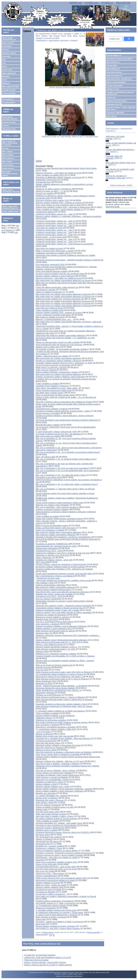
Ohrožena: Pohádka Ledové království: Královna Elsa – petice (63, 411)
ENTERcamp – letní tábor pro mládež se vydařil (57, 857)
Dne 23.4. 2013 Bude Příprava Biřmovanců (54, 622)
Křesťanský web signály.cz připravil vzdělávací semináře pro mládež (65, 255)
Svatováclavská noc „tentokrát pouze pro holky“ (56, 546)
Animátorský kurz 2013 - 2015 (49, 596)
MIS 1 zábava (7, 152)
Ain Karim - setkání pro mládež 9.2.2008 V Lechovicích (60, 922)
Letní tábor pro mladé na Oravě (49, 248)
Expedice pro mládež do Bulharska (51, 615)
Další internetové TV (114, 76)
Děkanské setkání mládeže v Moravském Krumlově (58, 745)
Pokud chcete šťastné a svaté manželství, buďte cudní (59, 503)
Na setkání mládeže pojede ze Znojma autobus (56, 819)
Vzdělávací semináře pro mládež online (53, 253)
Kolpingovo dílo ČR (114, 104)
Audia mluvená (8, 168)
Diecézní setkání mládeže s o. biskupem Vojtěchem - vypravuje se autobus (68, 216)
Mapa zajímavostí (9, 73)
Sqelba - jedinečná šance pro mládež (52, 356)
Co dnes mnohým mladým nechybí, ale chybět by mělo (60, 274)
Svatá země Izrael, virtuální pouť (119, 79)
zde (17, 226)
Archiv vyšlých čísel (10, 211)
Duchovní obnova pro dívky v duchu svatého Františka (59, 855)
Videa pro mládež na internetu (49, 292)
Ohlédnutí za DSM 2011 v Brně (49, 782)
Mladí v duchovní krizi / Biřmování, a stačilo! (55, 251)
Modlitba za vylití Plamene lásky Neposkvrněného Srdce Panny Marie (66, 168)
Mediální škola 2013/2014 (47, 619)
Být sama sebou (43, 835)
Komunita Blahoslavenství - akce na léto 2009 (56, 867)
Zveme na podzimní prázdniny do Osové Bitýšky (57, 851)
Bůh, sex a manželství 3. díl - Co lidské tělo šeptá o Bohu (61, 475)
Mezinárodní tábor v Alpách (48, 425)
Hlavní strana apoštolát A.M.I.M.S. (10, 118)
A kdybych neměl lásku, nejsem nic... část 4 (55, 235)
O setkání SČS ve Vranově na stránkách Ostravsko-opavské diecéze (66, 379)
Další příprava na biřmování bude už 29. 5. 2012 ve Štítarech (62, 679)
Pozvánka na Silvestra (45, 892)
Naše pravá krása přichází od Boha (51, 814)
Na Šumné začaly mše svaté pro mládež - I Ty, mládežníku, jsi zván (65, 338)
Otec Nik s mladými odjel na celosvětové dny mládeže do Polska (64, 402)
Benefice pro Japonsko (46, 793)
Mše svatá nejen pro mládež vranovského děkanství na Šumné (63, 280)
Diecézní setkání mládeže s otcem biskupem (55, 276)
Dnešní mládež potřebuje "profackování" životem (57, 372)
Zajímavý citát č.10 (44, 633)
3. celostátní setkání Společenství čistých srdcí (56, 910)
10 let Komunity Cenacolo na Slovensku (53, 365)
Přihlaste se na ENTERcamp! (48, 695)
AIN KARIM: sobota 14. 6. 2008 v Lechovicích (56, 903)
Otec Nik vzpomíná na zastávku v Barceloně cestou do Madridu (63, 752)
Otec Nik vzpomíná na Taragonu (50, 748)
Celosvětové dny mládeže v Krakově (52, 409)
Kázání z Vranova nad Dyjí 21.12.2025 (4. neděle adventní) (48, 965)
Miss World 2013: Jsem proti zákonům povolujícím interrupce (62, 592)
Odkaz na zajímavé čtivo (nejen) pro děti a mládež (58, 342)
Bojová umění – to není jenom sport (51, 237)
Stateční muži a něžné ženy (48, 347)
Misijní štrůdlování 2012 (46, 681)
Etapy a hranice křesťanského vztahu (52, 525)
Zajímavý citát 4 (43, 651)
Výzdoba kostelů (9, 90)
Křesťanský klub (43, 844)
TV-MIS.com (91, 3)
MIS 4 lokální (7, 162)
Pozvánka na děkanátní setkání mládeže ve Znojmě (58, 177)
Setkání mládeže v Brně (46, 784)
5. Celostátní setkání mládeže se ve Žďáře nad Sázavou (60, 711)
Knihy (4, 80)
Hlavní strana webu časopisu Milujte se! (10, 207)
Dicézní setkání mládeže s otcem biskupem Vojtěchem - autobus (64, 789)
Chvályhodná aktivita (45, 212)
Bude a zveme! (8, 43)
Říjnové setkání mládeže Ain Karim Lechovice (56, 926)
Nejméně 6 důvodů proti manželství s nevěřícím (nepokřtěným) (63, 537)
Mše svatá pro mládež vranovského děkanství (56, 535)
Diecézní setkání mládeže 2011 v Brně (53, 787)
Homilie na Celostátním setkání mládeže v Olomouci (59, 361)
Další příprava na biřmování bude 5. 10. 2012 (55, 649)
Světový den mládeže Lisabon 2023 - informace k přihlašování (63, 207)
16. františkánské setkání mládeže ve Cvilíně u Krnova (59, 674)
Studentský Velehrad (45, 693)
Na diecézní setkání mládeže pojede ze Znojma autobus (60, 567)
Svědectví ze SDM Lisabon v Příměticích (53, 189)
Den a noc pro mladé (45, 871)
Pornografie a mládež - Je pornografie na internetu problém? (62, 349)
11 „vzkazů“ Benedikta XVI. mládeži (51, 796)
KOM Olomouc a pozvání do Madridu (52, 777)
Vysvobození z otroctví (45, 290)
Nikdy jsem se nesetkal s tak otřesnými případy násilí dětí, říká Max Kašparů (69, 283)
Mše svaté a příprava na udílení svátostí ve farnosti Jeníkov (62, 722)
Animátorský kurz (43, 182)
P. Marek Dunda (47, 932)
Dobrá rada (41, 919)
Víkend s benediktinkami (46, 876)
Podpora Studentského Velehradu (50, 585)
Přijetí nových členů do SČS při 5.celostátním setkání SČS (61, 878)
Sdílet (39, 161)
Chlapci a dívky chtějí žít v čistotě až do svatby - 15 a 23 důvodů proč (66, 397)
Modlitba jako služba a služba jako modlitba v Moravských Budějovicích (67, 498)
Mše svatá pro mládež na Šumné (50, 317)
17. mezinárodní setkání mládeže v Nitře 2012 (56, 729)
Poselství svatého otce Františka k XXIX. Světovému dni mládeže (64, 569)
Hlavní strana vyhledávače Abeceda (11, 191)
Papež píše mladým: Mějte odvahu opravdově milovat (59, 519)
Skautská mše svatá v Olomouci (50, 800)
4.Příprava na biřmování (46, 741)
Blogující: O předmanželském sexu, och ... (54, 319)
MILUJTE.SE (123, 3)
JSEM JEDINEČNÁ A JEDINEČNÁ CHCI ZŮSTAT (58, 690)
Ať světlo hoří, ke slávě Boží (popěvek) (40, 955)
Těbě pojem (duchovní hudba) (36, 960)
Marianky (6, 76)
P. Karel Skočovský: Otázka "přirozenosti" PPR (56, 432)
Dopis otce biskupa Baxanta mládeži (52, 271)
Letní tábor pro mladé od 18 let (49, 228)
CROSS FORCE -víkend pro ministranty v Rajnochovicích (61, 564)
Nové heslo (41, 924)
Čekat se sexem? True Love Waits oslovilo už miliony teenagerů (64, 612)
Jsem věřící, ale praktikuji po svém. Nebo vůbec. (57, 388)
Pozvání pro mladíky (45, 193)
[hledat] (114, 39)
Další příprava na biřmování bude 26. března (55, 631)
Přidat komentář (42, 935)
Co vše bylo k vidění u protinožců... (51, 894)
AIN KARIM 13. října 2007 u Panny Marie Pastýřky (58, 928)
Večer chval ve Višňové (46, 370)
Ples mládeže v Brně (45, 583)
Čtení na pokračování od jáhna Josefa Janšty (55, 395)
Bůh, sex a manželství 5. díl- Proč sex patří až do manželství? (63, 468)
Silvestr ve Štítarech (44, 734)
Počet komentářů (93, 932)
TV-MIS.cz (107, 3)
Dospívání (40, 860)
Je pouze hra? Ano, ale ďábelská (58, 434)
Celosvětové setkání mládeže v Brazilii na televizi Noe (59, 608)
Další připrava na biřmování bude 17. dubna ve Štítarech (60, 697)
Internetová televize (114, 72)
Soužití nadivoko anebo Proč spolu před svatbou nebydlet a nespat (65, 493)
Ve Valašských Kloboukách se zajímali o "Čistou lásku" (60, 912)
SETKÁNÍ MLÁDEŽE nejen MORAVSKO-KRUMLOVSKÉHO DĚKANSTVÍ (68, 420)
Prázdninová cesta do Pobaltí (48, 890)
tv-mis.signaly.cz (10, 229)
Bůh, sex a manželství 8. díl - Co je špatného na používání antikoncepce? (68, 452)
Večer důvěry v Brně (45, 803)
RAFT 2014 (41, 562)
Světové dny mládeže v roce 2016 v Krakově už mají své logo (63, 553)
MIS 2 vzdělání (8, 155)
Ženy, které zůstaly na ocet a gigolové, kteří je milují (58, 205)
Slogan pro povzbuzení (46, 908)
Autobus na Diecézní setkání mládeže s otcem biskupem (60, 377)
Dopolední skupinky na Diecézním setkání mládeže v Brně (61, 704)
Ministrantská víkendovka (47, 548)
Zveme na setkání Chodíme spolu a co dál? (55, 807)
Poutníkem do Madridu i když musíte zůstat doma (57, 775)
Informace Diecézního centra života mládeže (55, 688)
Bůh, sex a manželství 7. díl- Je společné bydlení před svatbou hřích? (66, 459)
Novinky (5, 148)
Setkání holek (42, 809)
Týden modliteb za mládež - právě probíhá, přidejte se (59, 210)
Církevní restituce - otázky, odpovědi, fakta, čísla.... (121, 109)
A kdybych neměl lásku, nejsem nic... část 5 (55, 232)
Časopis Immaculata (114, 86)
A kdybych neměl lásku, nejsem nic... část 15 (55, 214)
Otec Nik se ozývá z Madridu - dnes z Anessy (55, 770)
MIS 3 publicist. (8, 158)
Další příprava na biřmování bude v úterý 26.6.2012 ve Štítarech (64, 672)
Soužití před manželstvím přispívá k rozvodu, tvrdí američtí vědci (64, 574)
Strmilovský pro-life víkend (47, 841)
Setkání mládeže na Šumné (48, 883)
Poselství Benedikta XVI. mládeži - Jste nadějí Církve (59, 823)
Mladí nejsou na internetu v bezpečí (51, 367)
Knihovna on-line (9, 122)
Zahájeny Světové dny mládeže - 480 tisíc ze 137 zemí (60, 761)
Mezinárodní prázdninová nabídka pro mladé (55, 880)
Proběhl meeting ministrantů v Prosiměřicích (55, 901)
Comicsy (6, 126)
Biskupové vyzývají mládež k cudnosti (52, 617)
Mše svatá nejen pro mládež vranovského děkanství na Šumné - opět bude (68, 322)
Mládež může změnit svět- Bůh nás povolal (54, 736)
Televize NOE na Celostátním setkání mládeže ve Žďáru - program (65, 661)
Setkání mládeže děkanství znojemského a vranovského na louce (64, 184)
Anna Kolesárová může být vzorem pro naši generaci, (59, 345)
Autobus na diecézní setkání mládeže (52, 509)
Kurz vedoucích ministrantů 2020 (50, 264)
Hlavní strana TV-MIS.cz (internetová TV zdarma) (10, 143)
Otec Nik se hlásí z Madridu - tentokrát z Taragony (58, 764)
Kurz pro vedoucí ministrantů (48, 599)
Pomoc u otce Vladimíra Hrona (49, 645)
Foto (4, 63)
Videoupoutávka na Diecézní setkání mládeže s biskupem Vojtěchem (66, 512)
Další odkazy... (112, 116)
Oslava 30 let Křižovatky (46, 864)
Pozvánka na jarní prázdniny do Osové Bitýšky (56, 825)
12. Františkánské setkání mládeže (51, 906)
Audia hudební (8, 165)
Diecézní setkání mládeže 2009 (49, 887)
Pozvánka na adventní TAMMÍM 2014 (52, 544)
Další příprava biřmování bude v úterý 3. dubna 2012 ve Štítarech (64, 700)
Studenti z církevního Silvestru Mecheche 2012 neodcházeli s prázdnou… (68, 635)
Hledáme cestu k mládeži (47, 830)
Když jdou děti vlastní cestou (48, 743)
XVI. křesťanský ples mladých (49, 837)
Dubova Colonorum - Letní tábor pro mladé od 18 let (59, 173)
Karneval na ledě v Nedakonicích (50, 828)
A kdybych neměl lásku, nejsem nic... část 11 (55, 226)
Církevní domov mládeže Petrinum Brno (53, 590)
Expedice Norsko (43, 667)
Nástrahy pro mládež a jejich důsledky (52, 505)
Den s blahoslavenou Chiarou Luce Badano (55, 576)
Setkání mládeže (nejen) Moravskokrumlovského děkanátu (61, 640)
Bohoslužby (7, 46)
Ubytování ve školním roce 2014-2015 (52, 555)
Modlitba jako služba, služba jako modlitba (54, 594)
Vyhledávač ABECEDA (115, 113)
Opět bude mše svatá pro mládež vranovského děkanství (61, 335)
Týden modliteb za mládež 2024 (50, 175)
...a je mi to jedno (43, 732)
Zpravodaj (6, 56)
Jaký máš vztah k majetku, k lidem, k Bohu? (55, 816)
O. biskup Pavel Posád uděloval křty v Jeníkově (56, 915)
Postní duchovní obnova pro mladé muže (54, 390)
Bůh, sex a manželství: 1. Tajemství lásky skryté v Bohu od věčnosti (65, 489)
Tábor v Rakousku (44, 558)
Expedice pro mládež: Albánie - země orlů (54, 560)
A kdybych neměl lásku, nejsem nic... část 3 (55, 239)
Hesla (4, 66)
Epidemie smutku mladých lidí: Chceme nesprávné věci (60, 299)
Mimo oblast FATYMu (10, 87)
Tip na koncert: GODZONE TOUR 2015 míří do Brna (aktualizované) (66, 427)
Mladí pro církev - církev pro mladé (51, 885)
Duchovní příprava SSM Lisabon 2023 (52, 200)
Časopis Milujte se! (114, 55)
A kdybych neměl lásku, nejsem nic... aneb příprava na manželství (65, 244)
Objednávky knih (9, 129)
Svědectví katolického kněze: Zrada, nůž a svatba (57, 610)
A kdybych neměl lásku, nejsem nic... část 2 (55, 242)
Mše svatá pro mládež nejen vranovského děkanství (58, 532)
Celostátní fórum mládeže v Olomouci (52, 386)
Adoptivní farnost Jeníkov (116, 101)
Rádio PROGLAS (113, 69)
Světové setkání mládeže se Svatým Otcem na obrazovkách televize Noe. (68, 757)
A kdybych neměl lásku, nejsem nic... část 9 (55, 230)
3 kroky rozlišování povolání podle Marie (53, 315)
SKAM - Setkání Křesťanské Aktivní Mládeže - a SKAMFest (62, 686)
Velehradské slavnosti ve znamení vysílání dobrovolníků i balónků (64, 601)
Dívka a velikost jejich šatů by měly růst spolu (55, 528)
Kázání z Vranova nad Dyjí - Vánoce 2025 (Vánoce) (45, 962)
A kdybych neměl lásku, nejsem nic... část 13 (55, 223)
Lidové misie (7, 70)
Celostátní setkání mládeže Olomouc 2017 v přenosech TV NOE (64, 363)
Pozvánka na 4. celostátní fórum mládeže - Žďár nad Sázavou (63, 738)
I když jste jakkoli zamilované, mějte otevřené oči (57, 287)
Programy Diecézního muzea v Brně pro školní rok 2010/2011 (63, 832)
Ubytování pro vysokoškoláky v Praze (52, 780)
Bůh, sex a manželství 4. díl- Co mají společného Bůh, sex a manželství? (68, 471)
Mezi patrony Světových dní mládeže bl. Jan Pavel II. (59, 677)
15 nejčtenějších (9, 103)
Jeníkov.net (111, 98)
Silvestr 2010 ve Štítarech (47, 798)
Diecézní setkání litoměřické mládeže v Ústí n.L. (57, 647)
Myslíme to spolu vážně (46, 750)
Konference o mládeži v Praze (49, 848)
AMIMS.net (75, 3)
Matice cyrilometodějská (116, 82)
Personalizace (8, 99)
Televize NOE (111, 65)
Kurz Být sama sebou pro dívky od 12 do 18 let (56, 869)
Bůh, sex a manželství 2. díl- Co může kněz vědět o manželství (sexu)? (67, 484)
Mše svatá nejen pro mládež (48, 436)
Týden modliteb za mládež (47, 384)
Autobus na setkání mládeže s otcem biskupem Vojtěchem (61, 626)
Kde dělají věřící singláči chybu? (50, 393)
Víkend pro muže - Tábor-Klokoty (50, 874)
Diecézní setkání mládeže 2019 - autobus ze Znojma (59, 313)
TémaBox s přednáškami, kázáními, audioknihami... (120, 93)
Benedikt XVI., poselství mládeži (50, 846)
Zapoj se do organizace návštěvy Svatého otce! (56, 862)
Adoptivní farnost (9, 53)
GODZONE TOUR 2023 (46, 180)
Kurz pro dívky (42, 670)
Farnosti (5, 50)
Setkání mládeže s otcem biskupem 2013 (54, 629)
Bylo (4, 60)
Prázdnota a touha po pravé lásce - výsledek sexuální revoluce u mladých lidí (69, 260)
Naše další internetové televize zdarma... (10, 174)
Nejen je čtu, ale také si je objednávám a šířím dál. (116, 177)
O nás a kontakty (9, 93)
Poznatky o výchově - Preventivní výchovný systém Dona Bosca (64, 853)
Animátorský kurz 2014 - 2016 (49, 551)
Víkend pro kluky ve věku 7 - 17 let (51, 191)
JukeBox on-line (113, 89)
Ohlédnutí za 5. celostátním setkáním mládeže (56, 654)
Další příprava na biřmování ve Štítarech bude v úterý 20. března (64, 706)
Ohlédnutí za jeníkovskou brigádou (51, 720)
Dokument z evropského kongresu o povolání (55, 727)
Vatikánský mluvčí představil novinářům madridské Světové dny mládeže (67, 766)
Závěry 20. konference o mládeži (50, 530)
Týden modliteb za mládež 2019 (50, 310)
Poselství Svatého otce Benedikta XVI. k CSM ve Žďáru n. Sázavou (65, 656)
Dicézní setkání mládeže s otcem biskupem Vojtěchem (59, 791)
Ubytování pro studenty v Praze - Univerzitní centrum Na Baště (63, 606)
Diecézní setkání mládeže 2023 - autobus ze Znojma (59, 203)
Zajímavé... (6, 83)
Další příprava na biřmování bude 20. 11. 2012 (56, 642)
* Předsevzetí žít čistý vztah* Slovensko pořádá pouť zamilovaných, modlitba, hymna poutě (64, 579)
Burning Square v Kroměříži (48, 413)
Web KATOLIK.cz (113, 62)
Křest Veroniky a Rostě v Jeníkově (51, 917)
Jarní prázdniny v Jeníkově (47, 624)
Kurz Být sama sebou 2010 (47, 812)
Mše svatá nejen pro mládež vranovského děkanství (58, 358)
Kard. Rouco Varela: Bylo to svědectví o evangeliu (58, 754)
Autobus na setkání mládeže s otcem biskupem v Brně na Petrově (65, 416)
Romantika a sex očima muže (49, 477)
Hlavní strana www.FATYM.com (9, 39)
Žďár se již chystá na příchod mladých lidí (54, 665)
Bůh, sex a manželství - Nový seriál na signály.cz (57, 507)
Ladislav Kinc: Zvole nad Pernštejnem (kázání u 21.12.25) (48, 958)
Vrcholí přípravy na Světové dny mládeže (54, 773)
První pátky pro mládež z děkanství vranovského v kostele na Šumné (66, 896)
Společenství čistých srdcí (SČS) (119, 59)
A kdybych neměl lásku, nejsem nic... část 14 (55, 221)
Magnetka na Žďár (44, 683)
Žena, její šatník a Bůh (45, 457)
